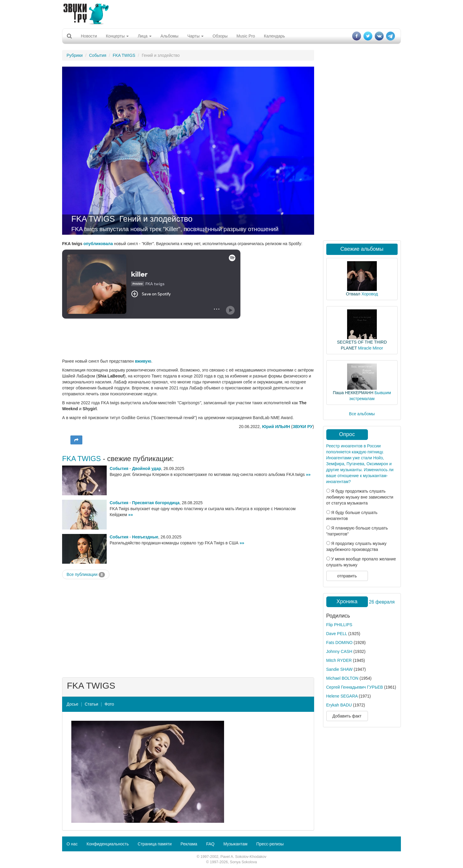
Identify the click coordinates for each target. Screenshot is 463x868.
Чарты (195, 36)
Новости (89, 36)
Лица (145, 36)
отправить (347, 576)
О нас (72, 844)
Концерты (117, 36)
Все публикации (86, 575)
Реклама (189, 844)
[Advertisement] (231, 13)
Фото (109, 704)
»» (308, 474)
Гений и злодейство (156, 219)
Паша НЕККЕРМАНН (353, 393)
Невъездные (145, 537)
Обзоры (220, 36)
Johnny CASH (339, 651)
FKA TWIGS (124, 55)
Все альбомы (362, 414)
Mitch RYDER (339, 660)
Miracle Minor (371, 348)
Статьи (91, 704)
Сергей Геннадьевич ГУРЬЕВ (355, 687)
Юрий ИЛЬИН (276, 427)
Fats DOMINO (340, 643)
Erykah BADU (339, 705)
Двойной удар (147, 469)
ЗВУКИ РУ (302, 427)
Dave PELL (337, 634)
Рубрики (75, 55)
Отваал (353, 294)
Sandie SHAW (340, 669)
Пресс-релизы (270, 844)
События (98, 55)
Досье (73, 704)
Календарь (274, 36)
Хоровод (370, 294)
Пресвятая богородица (156, 503)
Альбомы (169, 36)
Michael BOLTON (342, 678)
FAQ (210, 844)
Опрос (347, 434)
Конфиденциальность (108, 844)
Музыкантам (236, 844)
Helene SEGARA (342, 696)
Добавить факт (347, 716)
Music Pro (246, 36)
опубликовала (98, 244)
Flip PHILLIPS (339, 625)
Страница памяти (155, 844)
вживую (143, 361)
